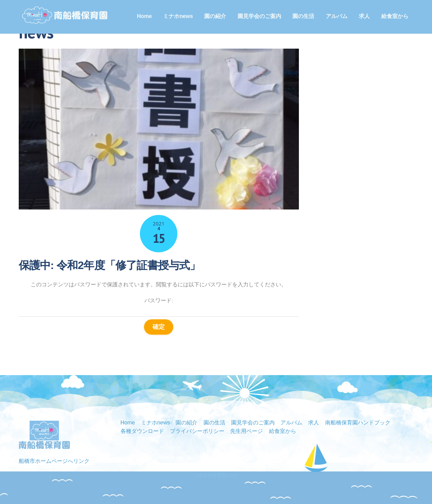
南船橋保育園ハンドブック (358, 423)
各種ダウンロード (142, 431)
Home (144, 16)
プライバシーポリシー (197, 431)
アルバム (337, 16)
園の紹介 (215, 16)
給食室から (395, 16)
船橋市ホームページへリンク (54, 461)
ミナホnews (178, 16)
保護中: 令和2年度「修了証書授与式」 (110, 265)
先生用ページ (246, 431)
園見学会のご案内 (259, 16)
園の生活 (303, 16)
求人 (364, 16)
